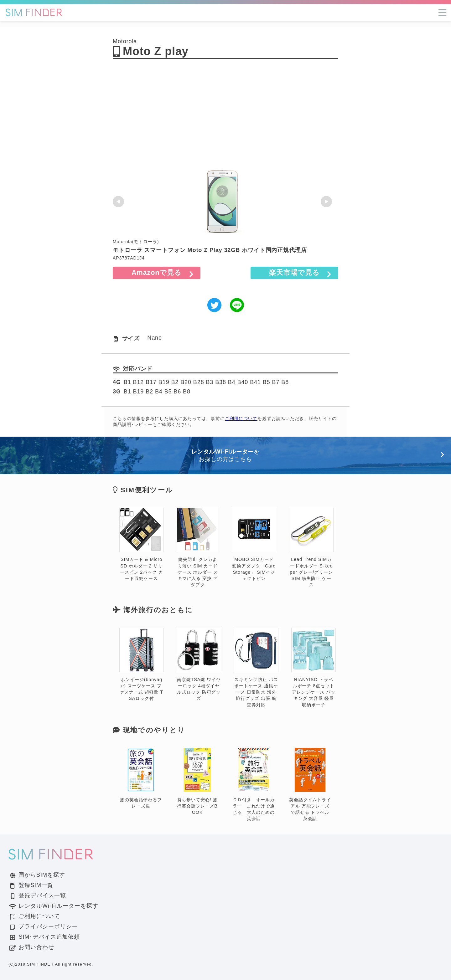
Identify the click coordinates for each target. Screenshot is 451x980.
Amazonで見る (157, 272)
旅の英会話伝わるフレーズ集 (141, 778)
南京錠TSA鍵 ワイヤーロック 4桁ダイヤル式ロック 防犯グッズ (199, 665)
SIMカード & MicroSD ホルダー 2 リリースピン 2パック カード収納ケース (142, 544)
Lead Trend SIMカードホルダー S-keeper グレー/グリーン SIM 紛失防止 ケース (311, 548)
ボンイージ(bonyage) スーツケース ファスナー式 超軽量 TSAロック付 (142, 665)
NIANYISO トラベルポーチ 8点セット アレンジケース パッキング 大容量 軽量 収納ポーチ (314, 668)
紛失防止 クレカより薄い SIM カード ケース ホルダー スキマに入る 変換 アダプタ (198, 548)
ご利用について (241, 418)
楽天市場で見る (294, 272)
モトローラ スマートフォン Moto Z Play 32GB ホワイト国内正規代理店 (210, 250)
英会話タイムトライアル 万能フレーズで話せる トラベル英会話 (310, 785)
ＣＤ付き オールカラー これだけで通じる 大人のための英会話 (254, 785)
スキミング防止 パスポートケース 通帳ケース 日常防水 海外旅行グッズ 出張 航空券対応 (256, 668)
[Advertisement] (225, 117)
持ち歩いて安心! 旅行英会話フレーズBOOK (197, 781)
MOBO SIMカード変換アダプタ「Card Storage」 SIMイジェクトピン (254, 544)
